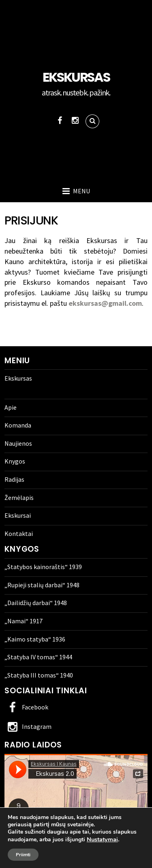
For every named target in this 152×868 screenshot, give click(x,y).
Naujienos (18, 443)
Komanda (18, 425)
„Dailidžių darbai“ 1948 (36, 603)
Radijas (14, 479)
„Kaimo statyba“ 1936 (35, 639)
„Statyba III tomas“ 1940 (39, 675)
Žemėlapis (19, 498)
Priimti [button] (23, 855)
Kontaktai (19, 534)
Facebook (26, 707)
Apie (11, 407)
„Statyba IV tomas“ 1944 (38, 657)
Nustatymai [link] (102, 839)
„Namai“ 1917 (24, 621)
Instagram (28, 726)
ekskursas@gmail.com (104, 303)
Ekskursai (18, 515)
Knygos (15, 461)
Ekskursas (18, 378)
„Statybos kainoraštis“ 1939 (43, 567)
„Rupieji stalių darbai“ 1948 (42, 585)
